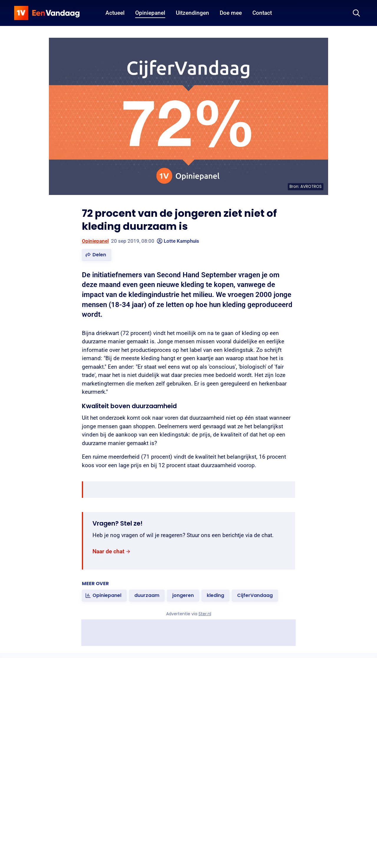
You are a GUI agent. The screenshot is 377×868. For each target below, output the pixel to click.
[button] (97, 255)
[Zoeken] (356, 13)
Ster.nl (205, 614)
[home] (47, 13)
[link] (112, 552)
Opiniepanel (95, 241)
